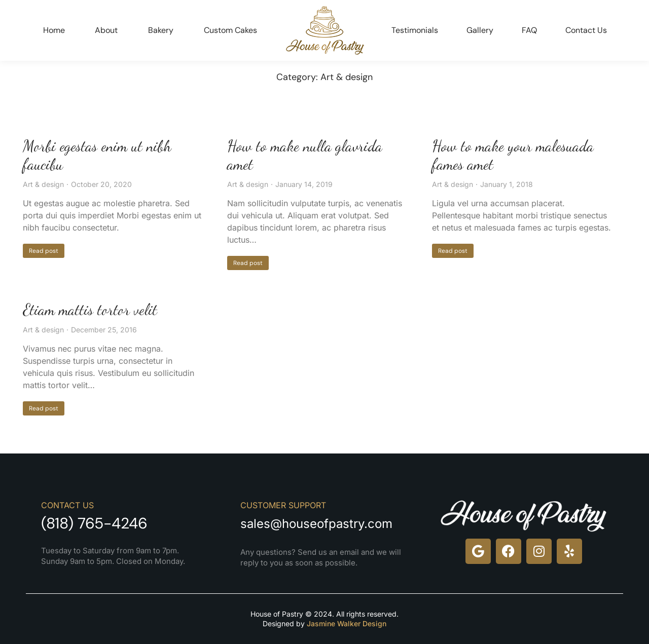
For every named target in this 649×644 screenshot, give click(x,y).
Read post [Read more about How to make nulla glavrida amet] (248, 263)
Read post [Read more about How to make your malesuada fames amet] (453, 251)
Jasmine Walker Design (347, 623)
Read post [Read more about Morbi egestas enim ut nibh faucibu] (44, 251)
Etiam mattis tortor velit (90, 310)
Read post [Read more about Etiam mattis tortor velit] (44, 408)
